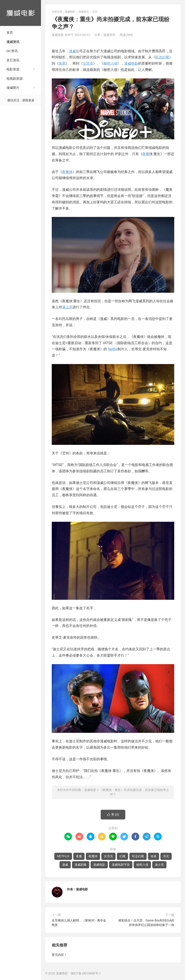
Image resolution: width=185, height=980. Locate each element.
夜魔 (146, 154)
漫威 (72, 51)
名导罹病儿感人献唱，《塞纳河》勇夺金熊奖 (79, 923)
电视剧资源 (15, 79)
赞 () (113, 815)
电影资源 (13, 69)
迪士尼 (67, 307)
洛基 (62, 63)
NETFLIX (63, 856)
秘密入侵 (110, 63)
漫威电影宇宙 (121, 865)
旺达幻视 (162, 57)
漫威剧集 (81, 865)
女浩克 (88, 63)
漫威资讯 (13, 42)
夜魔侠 (67, 172)
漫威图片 (13, 88)
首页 (10, 33)
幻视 (122, 856)
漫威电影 (20, 13)
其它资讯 (13, 60)
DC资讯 (12, 51)
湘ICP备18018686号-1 (86, 973)
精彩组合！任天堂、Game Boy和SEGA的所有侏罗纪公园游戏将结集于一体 (146, 923)
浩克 (166, 856)
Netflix (113, 349)
